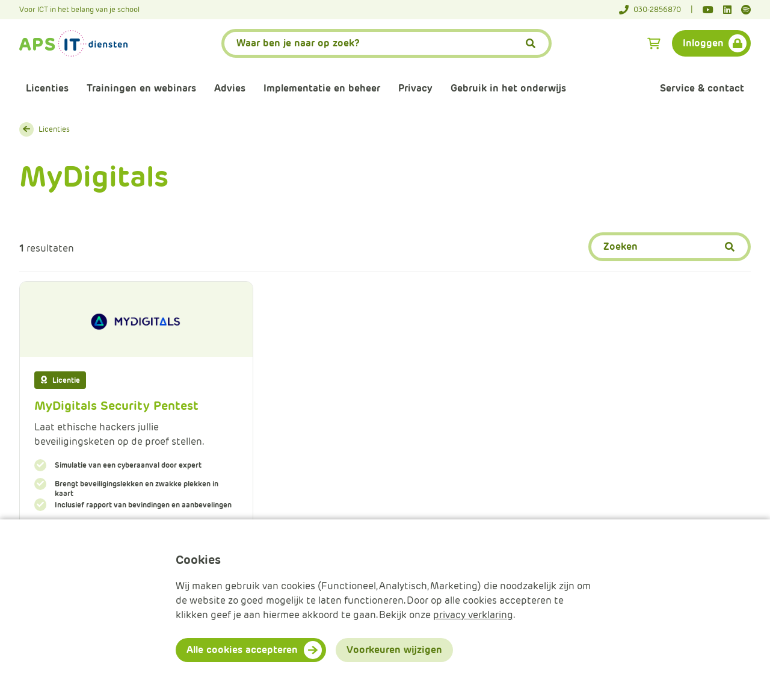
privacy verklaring (473, 615)
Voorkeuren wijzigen (394, 650)
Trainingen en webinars (141, 88)
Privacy (415, 88)
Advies (230, 88)
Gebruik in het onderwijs (508, 88)
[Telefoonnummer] (656, 10)
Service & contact (702, 88)
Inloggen (703, 43)
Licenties (47, 88)
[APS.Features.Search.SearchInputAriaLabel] (387, 43)
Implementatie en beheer (322, 88)
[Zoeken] (670, 247)
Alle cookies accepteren (242, 650)
